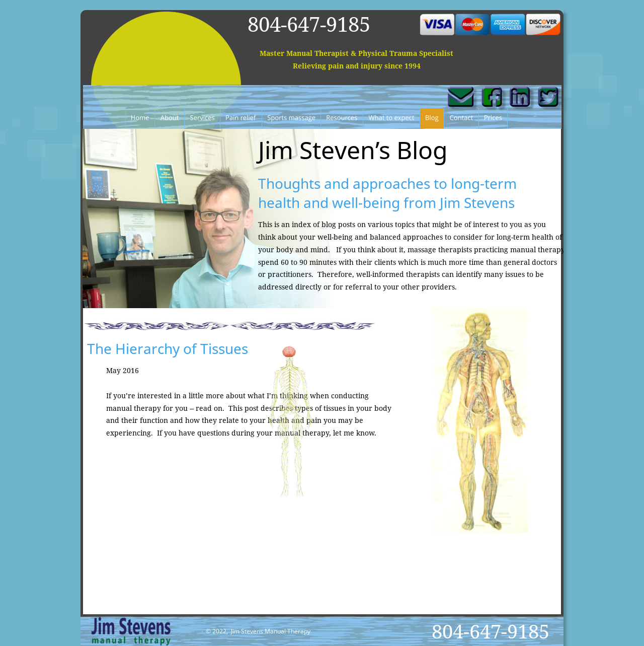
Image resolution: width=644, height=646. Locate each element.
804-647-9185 (309, 24)
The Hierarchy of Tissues (168, 348)
